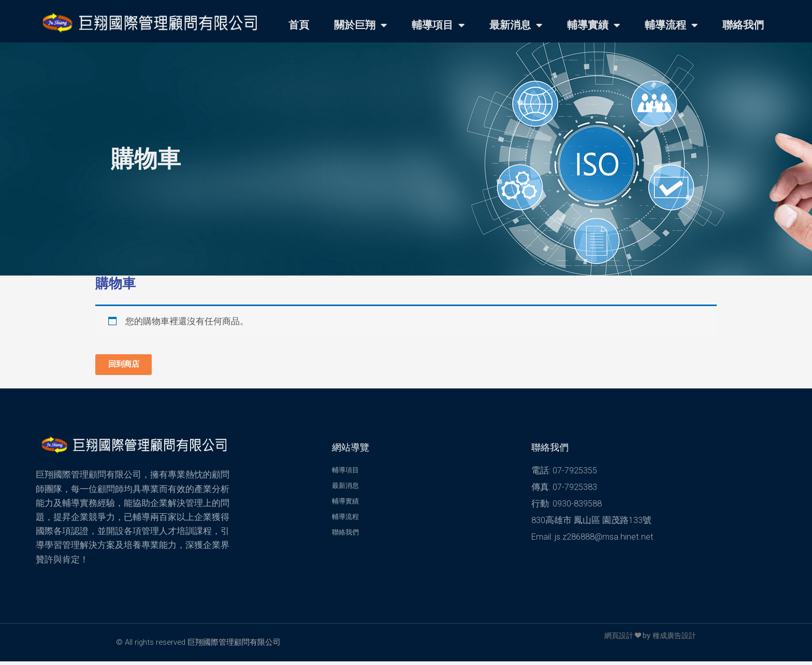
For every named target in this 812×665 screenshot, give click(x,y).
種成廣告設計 (673, 639)
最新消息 (516, 25)
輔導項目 (438, 25)
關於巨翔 (360, 25)
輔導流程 (671, 25)
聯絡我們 (743, 25)
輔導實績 (593, 25)
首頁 (299, 25)
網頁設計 (615, 639)
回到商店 (128, 366)
